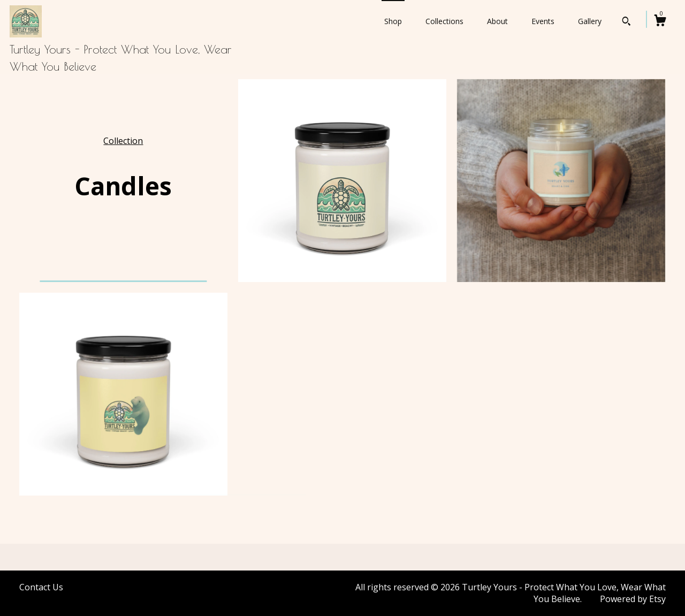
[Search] (626, 22)
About (497, 21)
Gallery (590, 21)
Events (543, 21)
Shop (393, 21)
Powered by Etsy (633, 599)
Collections (444, 21)
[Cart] (660, 22)
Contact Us (41, 587)
